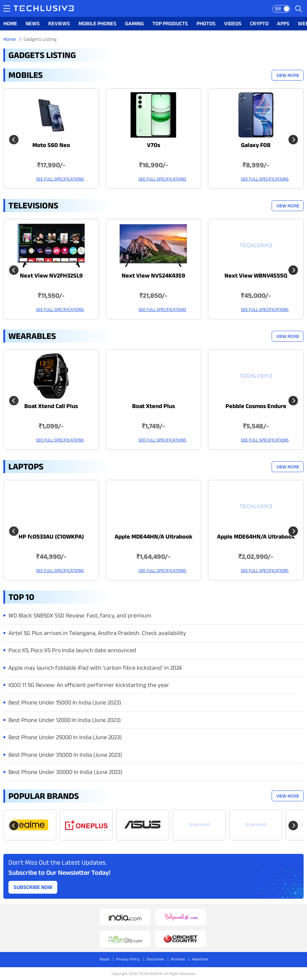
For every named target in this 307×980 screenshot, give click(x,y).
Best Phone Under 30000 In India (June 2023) (65, 772)
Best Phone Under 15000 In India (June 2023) (65, 702)
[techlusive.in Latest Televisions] (51, 269)
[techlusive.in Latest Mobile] (51, 139)
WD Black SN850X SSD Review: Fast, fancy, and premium (80, 615)
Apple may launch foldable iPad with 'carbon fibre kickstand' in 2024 (95, 668)
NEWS (33, 23)
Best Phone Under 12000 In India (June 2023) (65, 720)
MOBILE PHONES (98, 23)
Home (10, 39)
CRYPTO (259, 23)
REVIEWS (59, 23)
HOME (10, 23)
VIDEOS (233, 23)
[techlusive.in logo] (44, 9)
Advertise (200, 959)
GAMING (134, 23)
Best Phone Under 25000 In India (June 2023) (65, 737)
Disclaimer (155, 959)
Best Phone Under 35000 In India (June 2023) (65, 755)
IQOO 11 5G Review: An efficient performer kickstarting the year (89, 685)
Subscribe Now (33, 887)
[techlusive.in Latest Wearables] (51, 400)
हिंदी (278, 9)
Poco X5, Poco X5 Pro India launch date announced (72, 650)
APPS (283, 23)
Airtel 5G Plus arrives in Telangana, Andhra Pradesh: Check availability (97, 633)
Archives (178, 959)
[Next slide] (293, 140)
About (104, 959)
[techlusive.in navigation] (7, 8)
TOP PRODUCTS (170, 23)
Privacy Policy (128, 959)
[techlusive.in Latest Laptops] (51, 530)
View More (288, 75)
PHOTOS (206, 23)
